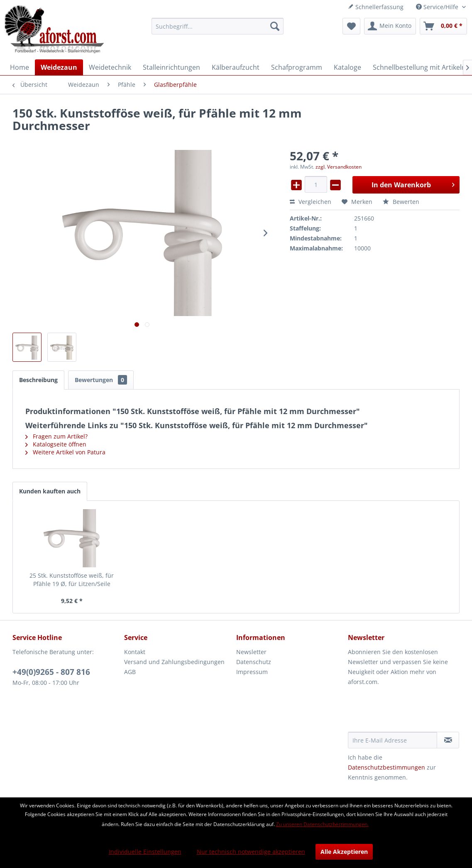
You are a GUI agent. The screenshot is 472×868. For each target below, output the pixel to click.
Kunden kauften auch (50, 491)
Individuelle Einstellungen (145, 852)
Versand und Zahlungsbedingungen (174, 662)
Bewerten (401, 202)
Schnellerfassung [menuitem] (376, 7)
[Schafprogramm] (297, 67)
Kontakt (135, 652)
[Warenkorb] (443, 26)
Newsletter (251, 652)
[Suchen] (275, 26)
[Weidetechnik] (110, 67)
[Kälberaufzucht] (236, 67)
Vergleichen (311, 202)
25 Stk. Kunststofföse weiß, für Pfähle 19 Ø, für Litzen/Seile (72, 580)
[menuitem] (218, 26)
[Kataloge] (347, 67)
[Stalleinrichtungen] (171, 67)
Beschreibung (38, 380)
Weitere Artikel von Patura (65, 452)
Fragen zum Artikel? (56, 436)
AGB (130, 672)
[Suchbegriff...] (218, 26)
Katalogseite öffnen (56, 444)
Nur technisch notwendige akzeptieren (251, 852)
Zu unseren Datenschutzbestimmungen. (322, 824)
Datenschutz (254, 662)
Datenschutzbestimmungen (386, 767)
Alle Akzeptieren (344, 852)
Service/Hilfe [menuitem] (438, 7)
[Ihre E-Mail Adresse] (393, 740)
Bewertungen (101, 380)
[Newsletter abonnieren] (448, 740)
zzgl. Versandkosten (339, 167)
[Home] (20, 67)
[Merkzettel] (351, 26)
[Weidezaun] (59, 67)
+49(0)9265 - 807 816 (51, 672)
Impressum (252, 672)
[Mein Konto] (390, 26)
